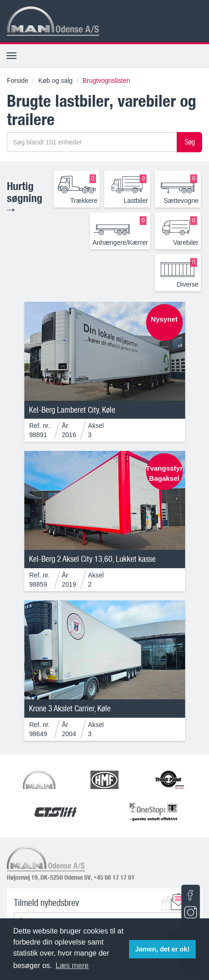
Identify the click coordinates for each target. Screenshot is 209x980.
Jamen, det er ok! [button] (162, 949)
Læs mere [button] (72, 966)
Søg (190, 142)
